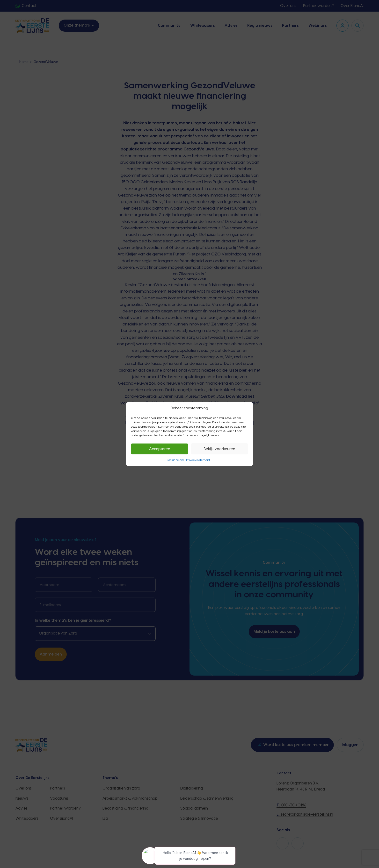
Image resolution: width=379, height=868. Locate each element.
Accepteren (160, 449)
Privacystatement (198, 460)
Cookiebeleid (175, 460)
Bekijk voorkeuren (219, 449)
